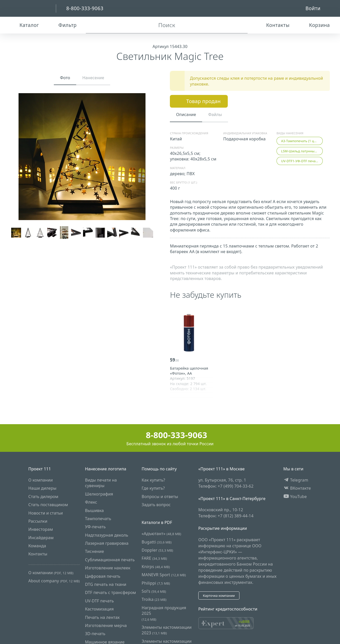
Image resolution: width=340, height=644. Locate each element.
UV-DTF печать (100, 601)
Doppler (157, 550)
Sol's (154, 591)
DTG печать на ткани (106, 584)
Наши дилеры (43, 488)
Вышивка (94, 510)
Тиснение (95, 552)
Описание (186, 114)
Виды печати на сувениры (101, 483)
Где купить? (153, 488)
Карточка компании (219, 596)
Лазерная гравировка (107, 543)
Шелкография (99, 494)
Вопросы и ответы (160, 497)
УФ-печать (95, 527)
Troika (154, 600)
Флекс (91, 502)
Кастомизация (99, 609)
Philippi (156, 583)
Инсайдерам (41, 538)
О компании (41, 480)
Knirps (156, 567)
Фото (65, 78)
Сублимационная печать (110, 560)
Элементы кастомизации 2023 (167, 630)
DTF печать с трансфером (111, 593)
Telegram (296, 480)
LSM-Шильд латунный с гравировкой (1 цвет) (302, 151)
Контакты (38, 554)
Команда (37, 546)
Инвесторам (41, 530)
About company (54, 581)
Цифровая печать (103, 576)
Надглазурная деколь (107, 535)
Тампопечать (98, 519)
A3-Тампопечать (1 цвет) (301, 141)
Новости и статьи (46, 513)
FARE (154, 558)
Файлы (215, 114)
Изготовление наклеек (108, 568)
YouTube (295, 497)
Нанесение (93, 78)
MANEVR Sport (164, 575)
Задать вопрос (156, 505)
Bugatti (157, 542)
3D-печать (95, 634)
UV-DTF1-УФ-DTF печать (300, 161)
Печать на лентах (102, 617)
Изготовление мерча (106, 625)
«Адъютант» (161, 534)
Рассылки (38, 521)
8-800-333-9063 (170, 435)
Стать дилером (43, 497)
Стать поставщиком (48, 505)
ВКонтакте (297, 488)
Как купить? (153, 480)
